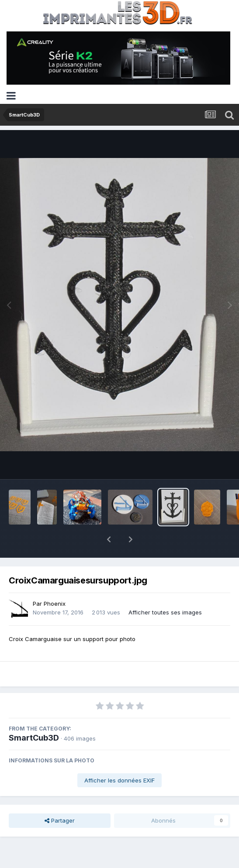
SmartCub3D (34, 715)
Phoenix (55, 581)
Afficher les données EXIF (119, 758)
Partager (60, 798)
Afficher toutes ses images (165, 590)
